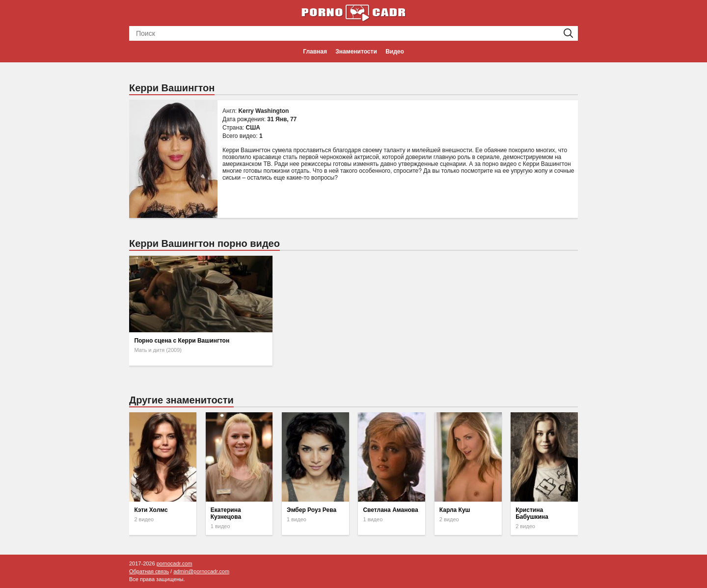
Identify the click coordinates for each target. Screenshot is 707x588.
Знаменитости (356, 52)
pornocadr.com (175, 563)
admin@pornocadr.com (201, 571)
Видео (395, 52)
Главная (315, 52)
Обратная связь (149, 571)
